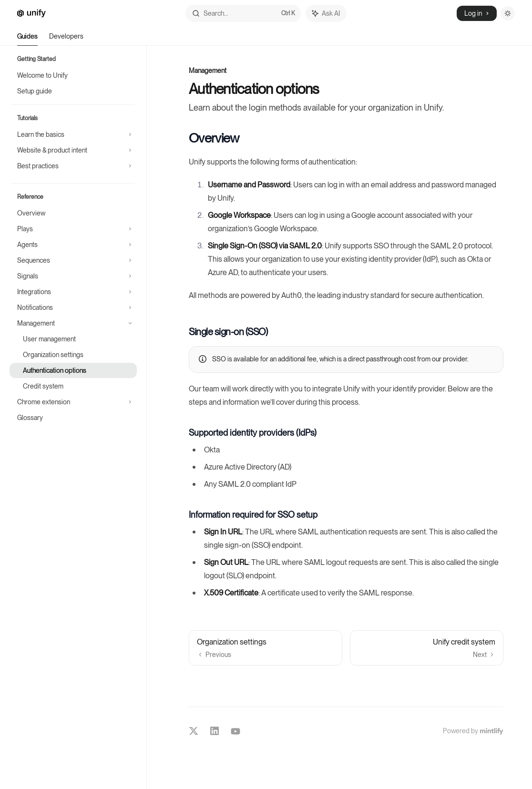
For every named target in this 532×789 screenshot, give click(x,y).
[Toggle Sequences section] (73, 260)
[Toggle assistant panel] (326, 13)
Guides (27, 39)
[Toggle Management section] (73, 323)
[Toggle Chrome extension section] (73, 402)
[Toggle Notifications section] (73, 307)
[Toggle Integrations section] (73, 292)
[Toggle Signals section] (73, 276)
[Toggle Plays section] (73, 229)
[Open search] (243, 13)
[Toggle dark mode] (508, 13)
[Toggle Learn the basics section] (73, 134)
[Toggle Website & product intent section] (73, 150)
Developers (66, 39)
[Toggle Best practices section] (73, 166)
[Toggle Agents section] (73, 245)
